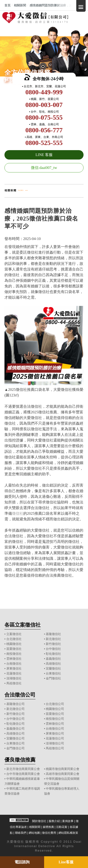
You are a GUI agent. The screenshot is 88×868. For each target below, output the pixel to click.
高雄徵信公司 (15, 733)
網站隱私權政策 (68, 833)
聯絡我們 (21, 833)
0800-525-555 (44, 143)
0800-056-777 (44, 130)
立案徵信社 (14, 634)
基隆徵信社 (53, 634)
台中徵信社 (53, 649)
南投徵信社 (14, 654)
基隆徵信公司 (15, 704)
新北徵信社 (53, 639)
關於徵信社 (39, 821)
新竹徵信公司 (15, 714)
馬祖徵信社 (14, 683)
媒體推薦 (48, 827)
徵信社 (18, 513)
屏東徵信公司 (55, 733)
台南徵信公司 (55, 729)
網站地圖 (34, 833)
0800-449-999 (44, 92)
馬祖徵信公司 (55, 748)
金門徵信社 (53, 678)
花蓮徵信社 (14, 673)
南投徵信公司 (55, 719)
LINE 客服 (44, 155)
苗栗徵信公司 (55, 714)
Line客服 (66, 862)
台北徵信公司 (55, 704)
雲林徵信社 (14, 659)
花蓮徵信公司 (55, 738)
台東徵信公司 (15, 743)
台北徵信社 (14, 639)
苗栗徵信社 (14, 649)
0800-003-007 (44, 105)
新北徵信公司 (15, 709)
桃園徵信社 (14, 644)
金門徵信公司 (15, 748)
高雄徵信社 (53, 664)
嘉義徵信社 (53, 659)
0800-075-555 (44, 117)
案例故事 (68, 821)
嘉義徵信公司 (15, 729)
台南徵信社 (14, 664)
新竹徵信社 (53, 644)
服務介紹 (54, 821)
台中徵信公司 (15, 719)
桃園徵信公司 (55, 709)
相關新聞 (35, 827)
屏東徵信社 (14, 668)
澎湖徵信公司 (55, 743)
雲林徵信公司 (55, 724)
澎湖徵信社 (14, 678)
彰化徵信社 (53, 654)
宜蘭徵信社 (53, 668)
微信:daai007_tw (44, 168)
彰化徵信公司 (15, 724)
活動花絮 (62, 827)
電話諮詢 (22, 862)
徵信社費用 (49, 833)
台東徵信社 (53, 673)
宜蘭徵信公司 (15, 738)
